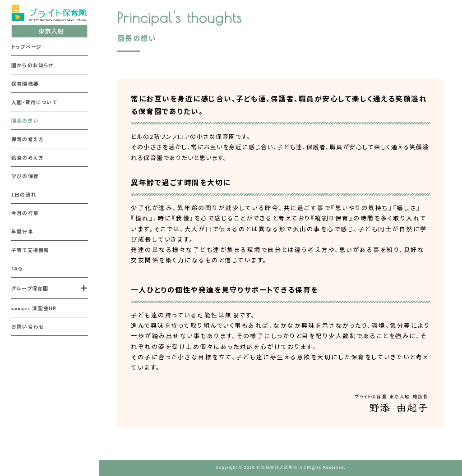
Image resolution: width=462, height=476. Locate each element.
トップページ (26, 46)
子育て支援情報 (30, 250)
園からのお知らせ (32, 65)
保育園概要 (25, 83)
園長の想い (25, 120)
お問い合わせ (28, 326)
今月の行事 (25, 213)
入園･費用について (34, 102)
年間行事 (22, 231)
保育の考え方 (28, 139)
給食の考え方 (28, 157)
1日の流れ (24, 194)
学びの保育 (25, 176)
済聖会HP (34, 308)
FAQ (17, 268)
